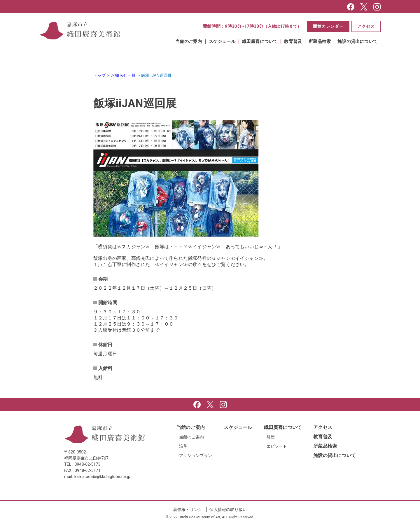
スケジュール (222, 42)
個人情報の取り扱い (228, 510)
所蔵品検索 (320, 42)
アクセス (366, 26)
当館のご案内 (189, 42)
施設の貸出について (357, 42)
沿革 (183, 446)
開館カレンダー (327, 26)
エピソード (277, 446)
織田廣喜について (260, 42)
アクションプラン (196, 456)
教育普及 (293, 42)
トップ (100, 75)
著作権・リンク (188, 510)
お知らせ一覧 (123, 75)
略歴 (271, 437)
